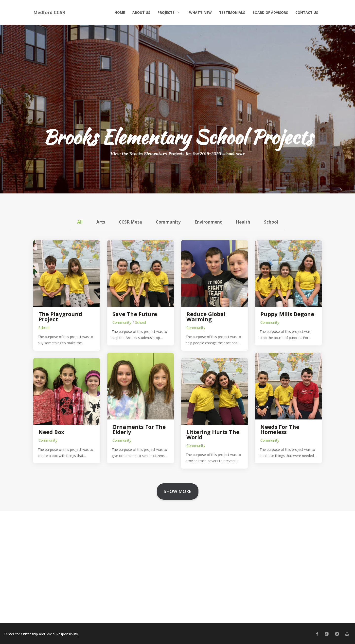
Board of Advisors (270, 12)
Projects (166, 12)
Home (120, 12)
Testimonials (232, 12)
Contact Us (307, 12)
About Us (141, 12)
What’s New (200, 12)
